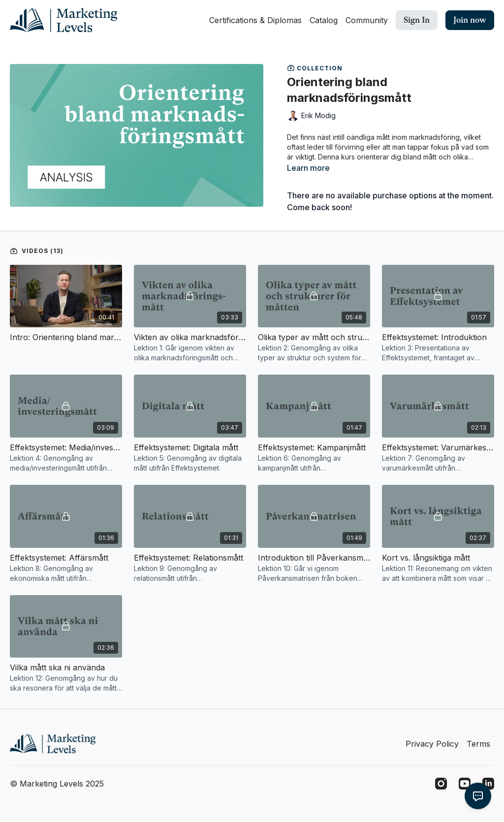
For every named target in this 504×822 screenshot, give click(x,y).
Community (367, 20)
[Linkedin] (488, 784)
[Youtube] (465, 784)
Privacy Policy (432, 744)
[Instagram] (441, 784)
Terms (478, 744)
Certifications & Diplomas (255, 20)
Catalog (324, 20)
